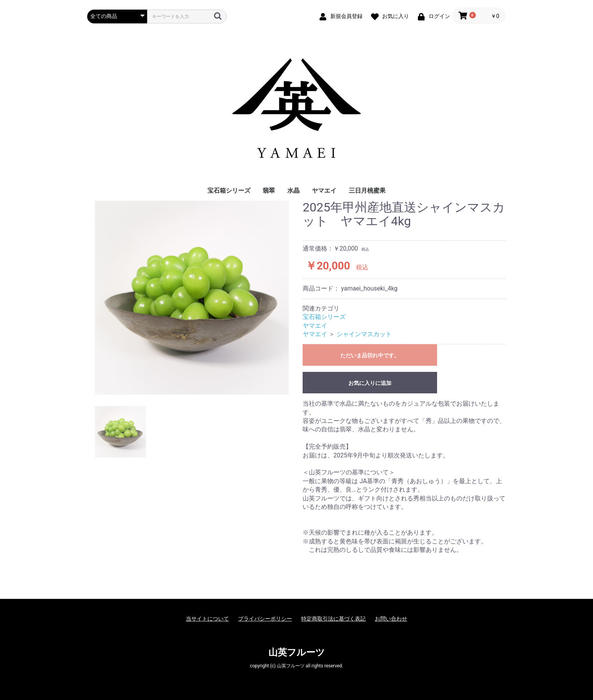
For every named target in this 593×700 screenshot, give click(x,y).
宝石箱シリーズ (229, 191)
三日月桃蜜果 (367, 191)
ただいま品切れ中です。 (370, 355)
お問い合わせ (391, 619)
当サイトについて (207, 619)
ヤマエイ (324, 191)
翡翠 (269, 191)
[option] (192, 298)
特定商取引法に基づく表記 (333, 619)
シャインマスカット (364, 334)
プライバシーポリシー (265, 619)
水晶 (293, 191)
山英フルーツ (297, 652)
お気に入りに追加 (370, 383)
